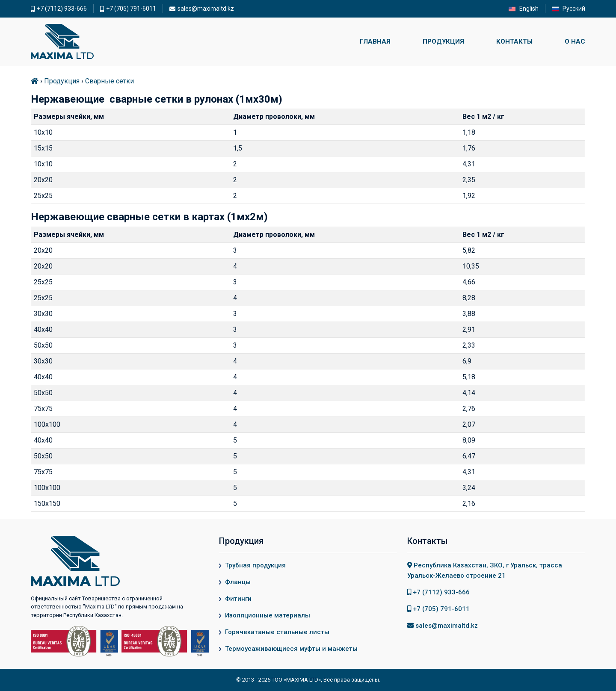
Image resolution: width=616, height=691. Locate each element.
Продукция (443, 41)
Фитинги (238, 599)
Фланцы (238, 582)
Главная (375, 41)
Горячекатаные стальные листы (277, 632)
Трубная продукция (255, 565)
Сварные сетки (110, 81)
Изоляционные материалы (268, 615)
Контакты (514, 41)
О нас (575, 41)
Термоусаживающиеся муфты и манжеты (291, 649)
